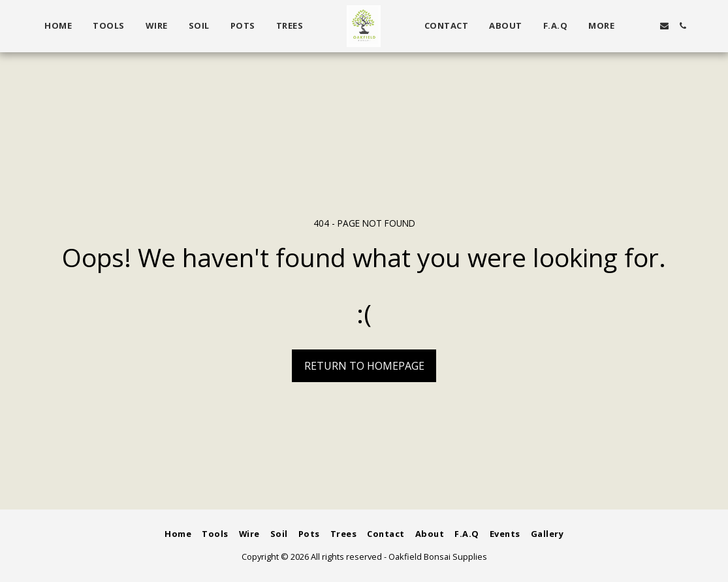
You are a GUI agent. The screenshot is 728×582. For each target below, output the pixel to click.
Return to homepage (364, 366)
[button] (645, 26)
